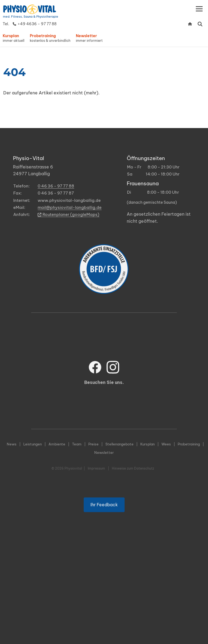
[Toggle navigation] (199, 9)
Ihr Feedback (104, 515)
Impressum (96, 468)
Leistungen (32, 444)
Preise (93, 444)
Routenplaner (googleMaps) (69, 214)
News (12, 444)
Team (77, 444)
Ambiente (57, 444)
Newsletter (104, 452)
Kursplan (147, 444)
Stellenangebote (119, 444)
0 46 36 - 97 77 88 (56, 186)
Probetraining (189, 444)
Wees (166, 444)
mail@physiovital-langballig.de (70, 207)
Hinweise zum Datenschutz (133, 468)
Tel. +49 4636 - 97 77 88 (30, 24)
